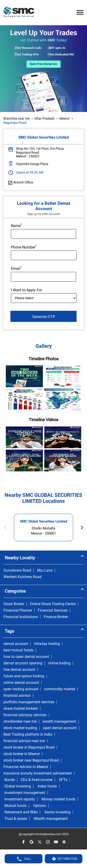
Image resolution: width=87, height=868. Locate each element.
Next (81, 527)
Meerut (64, 118)
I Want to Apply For (26, 290)
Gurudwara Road (17, 570)
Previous (6, 527)
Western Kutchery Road (23, 577)
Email (16, 268)
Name (16, 225)
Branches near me (16, 118)
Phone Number (24, 247)
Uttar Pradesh (44, 118)
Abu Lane (45, 570)
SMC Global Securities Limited (43, 521)
